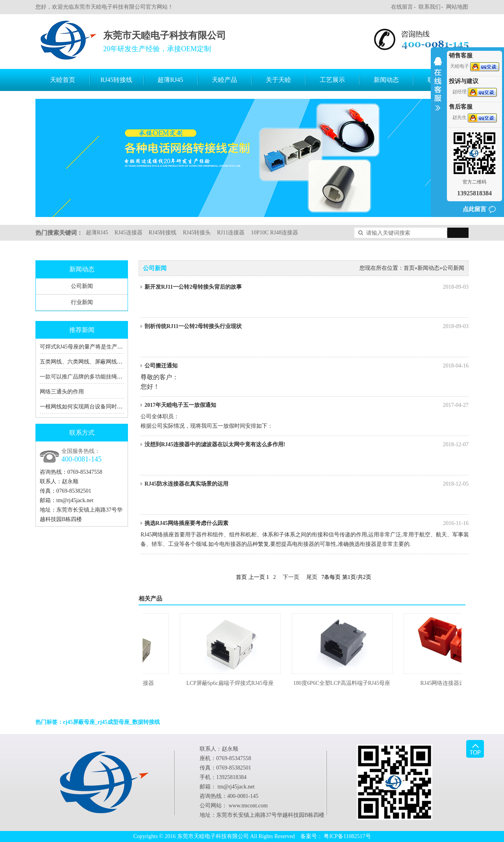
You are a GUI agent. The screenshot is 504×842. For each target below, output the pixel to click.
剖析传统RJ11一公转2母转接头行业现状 (307, 326)
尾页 (312, 577)
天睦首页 (63, 80)
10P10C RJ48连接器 (274, 233)
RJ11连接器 (231, 233)
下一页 (291, 577)
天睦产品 (224, 80)
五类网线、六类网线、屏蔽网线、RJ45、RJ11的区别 (103, 362)
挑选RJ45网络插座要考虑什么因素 (307, 523)
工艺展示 (332, 80)
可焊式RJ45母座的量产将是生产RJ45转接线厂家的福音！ (109, 347)
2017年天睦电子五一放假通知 (307, 405)
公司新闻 (82, 286)
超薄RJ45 (170, 80)
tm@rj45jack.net (75, 500)
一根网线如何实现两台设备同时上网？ (87, 407)
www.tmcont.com (248, 806)
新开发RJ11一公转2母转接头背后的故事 (307, 287)
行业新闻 (82, 302)
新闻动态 (386, 80)
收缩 (438, 89)
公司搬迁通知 (307, 366)
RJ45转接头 (197, 233)
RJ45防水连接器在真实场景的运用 (307, 484)
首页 (409, 268)
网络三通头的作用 (62, 392)
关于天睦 (278, 80)
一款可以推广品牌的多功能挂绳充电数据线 (92, 377)
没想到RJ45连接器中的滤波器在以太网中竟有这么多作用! (307, 445)
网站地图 (457, 7)
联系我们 (430, 7)
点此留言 (474, 209)
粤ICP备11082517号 (347, 836)
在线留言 (402, 7)
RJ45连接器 (129, 233)
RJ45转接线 (116, 80)
